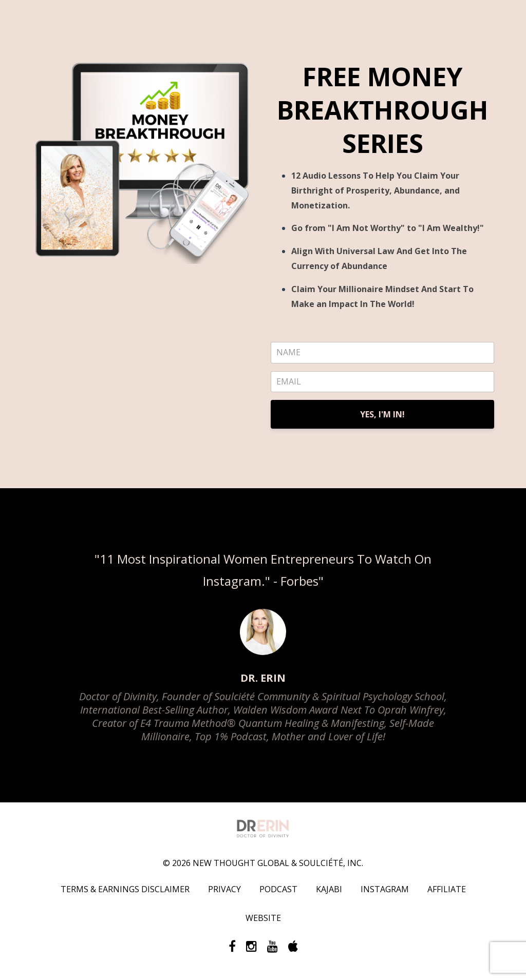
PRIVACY (224, 889)
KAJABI (329, 889)
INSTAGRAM (385, 889)
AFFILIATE (447, 889)
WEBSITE (263, 918)
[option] (263, 645)
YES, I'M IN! (382, 414)
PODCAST (278, 889)
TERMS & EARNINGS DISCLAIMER (125, 889)
